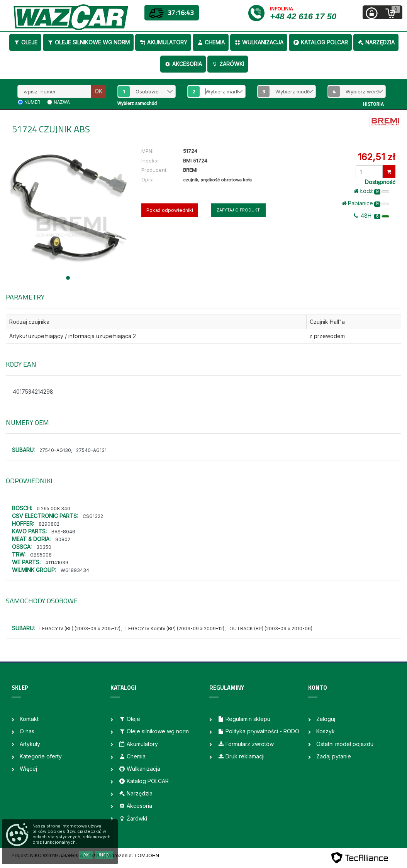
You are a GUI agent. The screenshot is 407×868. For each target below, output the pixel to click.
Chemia (211, 42)
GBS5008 (41, 555)
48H (371, 216)
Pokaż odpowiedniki (170, 210)
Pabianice (365, 203)
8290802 (49, 524)
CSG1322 (93, 516)
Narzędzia (376, 42)
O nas (27, 731)
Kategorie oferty (41, 756)
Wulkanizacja (259, 42)
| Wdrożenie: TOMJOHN (132, 855)
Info (104, 855)
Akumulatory (163, 42)
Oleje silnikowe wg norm (88, 42)
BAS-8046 (63, 532)
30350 (44, 547)
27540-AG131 (91, 450)
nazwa (62, 102)
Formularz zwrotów (246, 744)
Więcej (28, 769)
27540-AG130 (55, 450)
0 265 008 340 (53, 508)
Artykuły (30, 744)
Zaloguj (326, 719)
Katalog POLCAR (320, 42)
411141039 (57, 563)
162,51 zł (376, 157)
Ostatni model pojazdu (345, 744)
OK (98, 91)
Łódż (371, 191)
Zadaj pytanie (334, 756)
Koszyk (326, 731)
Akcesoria (183, 64)
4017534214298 (33, 392)
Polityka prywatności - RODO (258, 731)
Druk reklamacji (241, 756)
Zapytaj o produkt (238, 210)
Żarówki (228, 64)
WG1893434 (75, 570)
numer (32, 102)
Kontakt (29, 719)
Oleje (25, 42)
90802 (63, 539)
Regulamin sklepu (244, 719)
